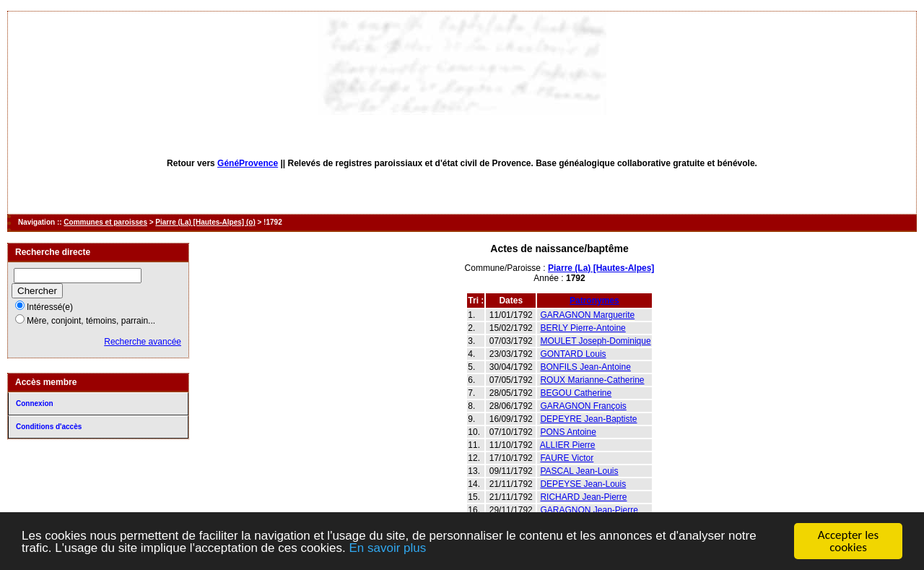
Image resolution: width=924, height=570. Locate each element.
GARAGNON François (583, 406)
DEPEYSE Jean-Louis (583, 484)
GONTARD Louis (573, 354)
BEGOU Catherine (576, 393)
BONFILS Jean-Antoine (585, 367)
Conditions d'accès (49, 427)
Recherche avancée (143, 342)
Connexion (35, 403)
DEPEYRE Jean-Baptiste (588, 419)
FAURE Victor (567, 458)
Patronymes (594, 301)
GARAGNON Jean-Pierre (589, 510)
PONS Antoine (568, 432)
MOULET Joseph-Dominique (595, 341)
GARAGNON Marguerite (587, 315)
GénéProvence (248, 163)
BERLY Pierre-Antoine (583, 328)
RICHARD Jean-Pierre (583, 497)
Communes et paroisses (105, 222)
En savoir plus (387, 549)
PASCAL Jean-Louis (579, 471)
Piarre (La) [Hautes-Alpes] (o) (205, 222)
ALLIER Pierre (568, 445)
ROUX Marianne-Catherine (592, 380)
